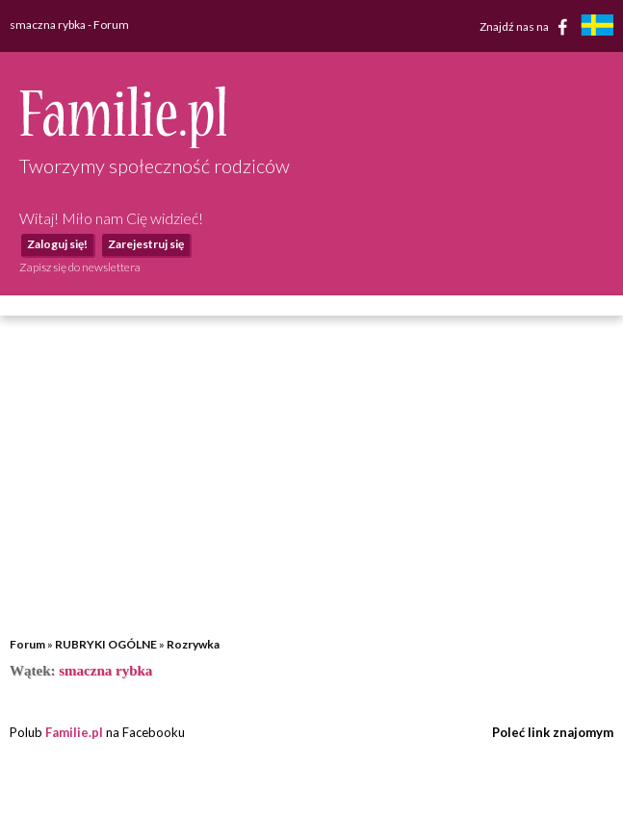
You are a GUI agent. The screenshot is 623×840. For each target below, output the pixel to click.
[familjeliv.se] (597, 27)
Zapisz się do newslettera (80, 267)
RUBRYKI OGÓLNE (106, 644)
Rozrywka (193, 644)
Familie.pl (74, 732)
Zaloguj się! (57, 244)
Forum (27, 644)
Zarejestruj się (146, 244)
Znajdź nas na (527, 27)
